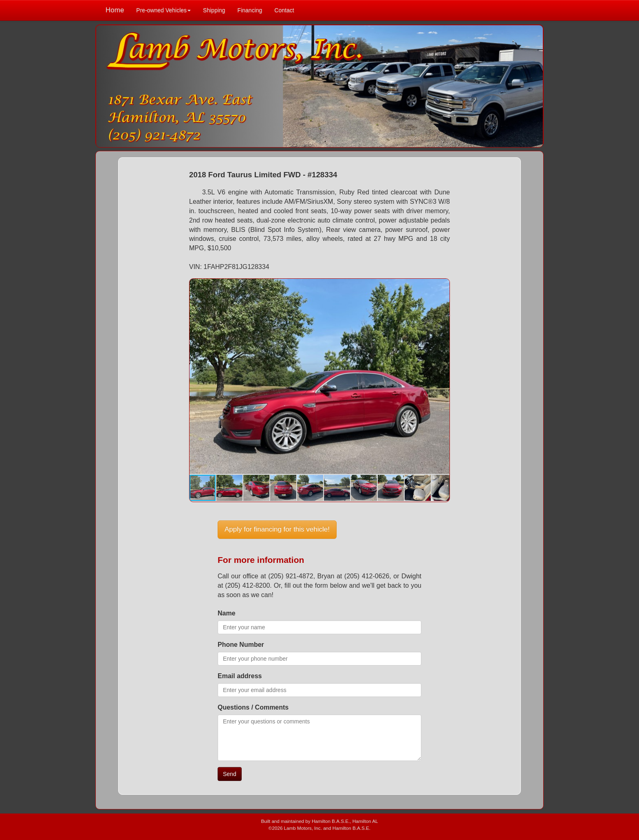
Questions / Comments (253, 707)
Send (230, 774)
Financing (250, 10)
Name (227, 613)
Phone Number (241, 645)
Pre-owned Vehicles (163, 10)
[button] (442, 286)
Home (115, 10)
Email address (240, 676)
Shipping (214, 10)
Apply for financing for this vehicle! (277, 529)
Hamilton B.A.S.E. (331, 821)
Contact (284, 10)
